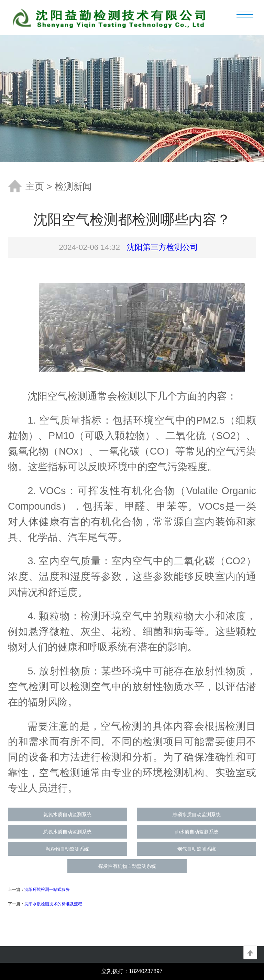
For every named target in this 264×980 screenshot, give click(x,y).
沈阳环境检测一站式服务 (47, 890)
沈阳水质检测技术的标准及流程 (53, 904)
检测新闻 (73, 187)
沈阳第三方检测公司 (162, 247)
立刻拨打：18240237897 (132, 971)
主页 (35, 187)
